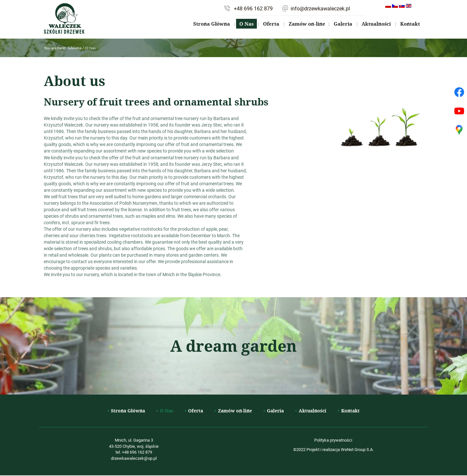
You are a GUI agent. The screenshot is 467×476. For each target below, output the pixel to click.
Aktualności (376, 24)
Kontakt (410, 24)
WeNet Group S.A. (357, 449)
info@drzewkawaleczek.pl (320, 8)
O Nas (246, 24)
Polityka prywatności (333, 440)
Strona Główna (212, 24)
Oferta (271, 24)
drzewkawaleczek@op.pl (134, 458)
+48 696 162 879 (253, 8)
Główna (75, 48)
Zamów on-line (307, 24)
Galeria (343, 24)
